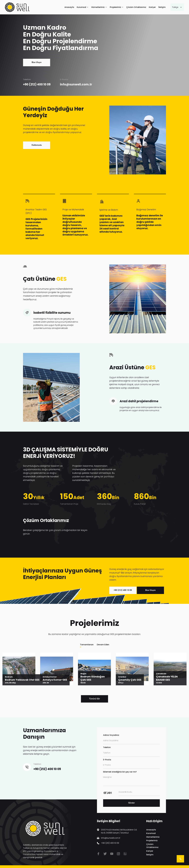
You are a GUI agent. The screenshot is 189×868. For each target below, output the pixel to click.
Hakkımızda (37, 145)
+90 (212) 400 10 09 (37, 84)
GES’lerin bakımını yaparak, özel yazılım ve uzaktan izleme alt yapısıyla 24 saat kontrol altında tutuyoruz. (112, 224)
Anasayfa (69, 7)
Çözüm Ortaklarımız (136, 7)
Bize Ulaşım (150, 590)
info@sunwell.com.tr (76, 84)
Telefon (107, 747)
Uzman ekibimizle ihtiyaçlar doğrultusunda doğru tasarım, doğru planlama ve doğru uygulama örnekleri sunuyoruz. (75, 225)
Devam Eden (103, 645)
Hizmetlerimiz (98, 7)
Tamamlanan (87, 645)
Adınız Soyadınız (111, 735)
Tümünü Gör (94, 699)
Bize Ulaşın (37, 62)
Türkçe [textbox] (175, 7)
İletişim (162, 7)
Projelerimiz (115, 7)
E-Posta (107, 760)
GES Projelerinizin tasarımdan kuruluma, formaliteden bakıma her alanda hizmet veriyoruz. (36, 229)
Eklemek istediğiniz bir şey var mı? (120, 772)
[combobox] (177, 7)
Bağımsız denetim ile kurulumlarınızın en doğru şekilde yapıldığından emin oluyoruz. (150, 222)
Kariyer (152, 7)
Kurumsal (81, 7)
